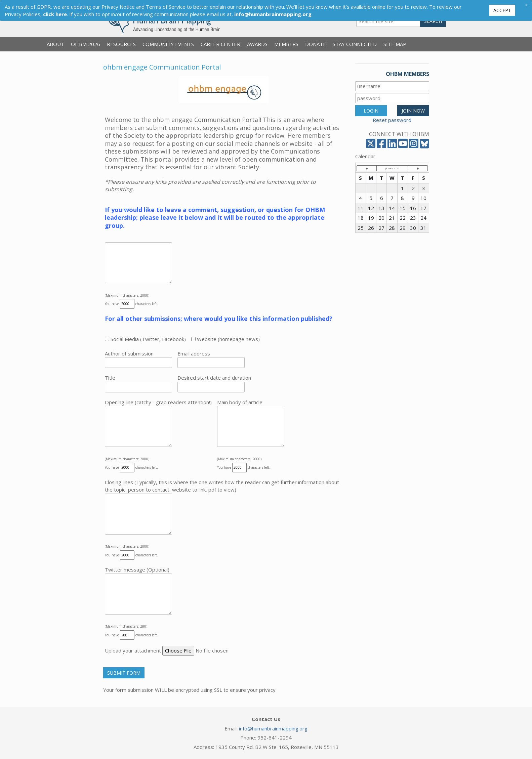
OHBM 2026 (86, 44)
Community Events (168, 44)
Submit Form (124, 673)
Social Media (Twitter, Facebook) (145, 339)
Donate (316, 44)
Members (286, 44)
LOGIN (371, 111)
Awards (257, 44)
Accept (502, 10)
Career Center (220, 44)
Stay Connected (355, 44)
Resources (121, 44)
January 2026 (392, 168)
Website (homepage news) (226, 339)
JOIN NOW (413, 111)
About (55, 44)
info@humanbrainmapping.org (273, 728)
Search (433, 21)
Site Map (395, 44)
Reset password (392, 120)
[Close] (526, 5)
